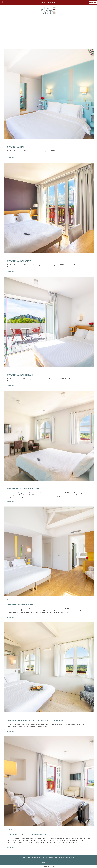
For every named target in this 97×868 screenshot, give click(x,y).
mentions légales (59, 858)
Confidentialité (70, 858)
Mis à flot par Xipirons (49, 862)
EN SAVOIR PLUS (10, 158)
